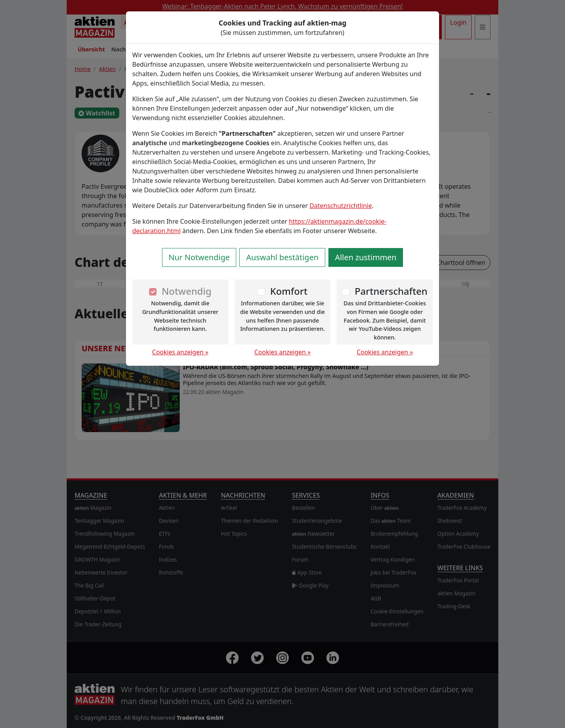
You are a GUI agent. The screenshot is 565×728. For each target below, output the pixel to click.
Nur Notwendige (199, 257)
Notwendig (187, 291)
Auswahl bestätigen (282, 257)
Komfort (289, 291)
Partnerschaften (391, 291)
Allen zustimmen (366, 257)
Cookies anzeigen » (180, 352)
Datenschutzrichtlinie (341, 206)
